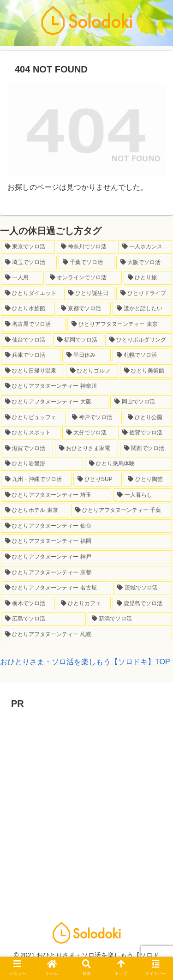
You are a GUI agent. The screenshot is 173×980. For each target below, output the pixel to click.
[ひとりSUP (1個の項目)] (98, 480)
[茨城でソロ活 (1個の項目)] (143, 588)
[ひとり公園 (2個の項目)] (148, 418)
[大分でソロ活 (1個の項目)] (89, 433)
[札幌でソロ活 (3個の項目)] (142, 355)
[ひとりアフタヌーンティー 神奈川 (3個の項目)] (86, 386)
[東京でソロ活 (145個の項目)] (28, 247)
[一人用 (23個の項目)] (22, 278)
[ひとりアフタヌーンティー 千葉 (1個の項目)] (122, 511)
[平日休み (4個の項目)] (86, 355)
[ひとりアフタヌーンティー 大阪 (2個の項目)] (55, 402)
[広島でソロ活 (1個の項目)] (43, 619)
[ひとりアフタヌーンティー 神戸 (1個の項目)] (86, 557)
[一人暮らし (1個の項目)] (143, 495)
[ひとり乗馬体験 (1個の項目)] (129, 464)
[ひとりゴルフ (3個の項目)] (92, 371)
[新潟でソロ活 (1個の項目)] (130, 619)
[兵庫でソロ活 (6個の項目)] (31, 355)
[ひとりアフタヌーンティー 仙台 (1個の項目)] (86, 526)
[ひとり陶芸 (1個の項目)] (148, 480)
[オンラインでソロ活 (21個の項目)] (84, 278)
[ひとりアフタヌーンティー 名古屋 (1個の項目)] (56, 588)
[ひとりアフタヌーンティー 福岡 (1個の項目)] (86, 541)
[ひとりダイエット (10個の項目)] (32, 294)
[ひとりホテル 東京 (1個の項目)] (35, 511)
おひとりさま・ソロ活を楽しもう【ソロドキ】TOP (85, 662)
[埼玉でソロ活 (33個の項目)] (29, 263)
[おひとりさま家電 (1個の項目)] (86, 449)
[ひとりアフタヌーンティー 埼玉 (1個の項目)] (56, 495)
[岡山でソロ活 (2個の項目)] (141, 402)
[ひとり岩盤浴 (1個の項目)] (42, 464)
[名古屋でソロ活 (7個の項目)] (33, 325)
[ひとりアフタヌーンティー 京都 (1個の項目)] (86, 573)
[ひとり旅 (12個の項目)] (148, 278)
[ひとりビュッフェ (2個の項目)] (33, 418)
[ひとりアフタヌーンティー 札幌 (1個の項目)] (86, 635)
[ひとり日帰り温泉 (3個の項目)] (33, 371)
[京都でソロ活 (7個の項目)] (84, 309)
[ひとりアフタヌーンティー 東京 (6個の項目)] (120, 325)
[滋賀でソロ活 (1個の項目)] (27, 449)
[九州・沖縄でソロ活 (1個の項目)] (36, 480)
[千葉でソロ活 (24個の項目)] (86, 263)
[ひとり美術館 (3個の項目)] (146, 371)
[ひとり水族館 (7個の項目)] (28, 309)
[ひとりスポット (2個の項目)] (31, 433)
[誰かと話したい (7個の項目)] (142, 309)
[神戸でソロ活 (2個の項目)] (95, 418)
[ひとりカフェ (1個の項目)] (84, 604)
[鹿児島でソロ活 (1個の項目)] (142, 604)
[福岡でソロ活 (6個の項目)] (78, 340)
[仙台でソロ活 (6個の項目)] (26, 340)
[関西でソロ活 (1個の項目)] (146, 449)
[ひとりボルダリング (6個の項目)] (139, 340)
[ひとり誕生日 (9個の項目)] (89, 294)
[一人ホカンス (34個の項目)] (145, 247)
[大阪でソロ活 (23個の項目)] (144, 263)
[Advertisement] (86, 798)
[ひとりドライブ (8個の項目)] (144, 294)
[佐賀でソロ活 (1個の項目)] (145, 433)
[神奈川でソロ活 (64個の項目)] (86, 247)
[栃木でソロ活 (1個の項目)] (28, 604)
